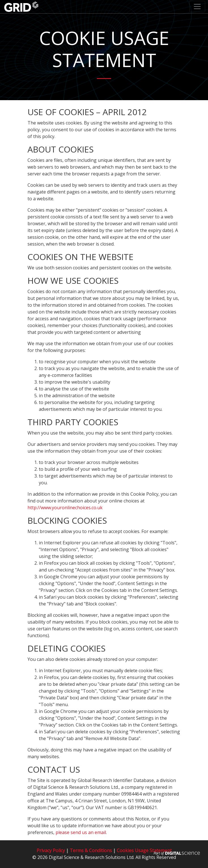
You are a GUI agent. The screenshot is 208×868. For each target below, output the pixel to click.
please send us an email (81, 832)
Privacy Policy (51, 850)
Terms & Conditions (91, 850)
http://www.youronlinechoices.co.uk (65, 508)
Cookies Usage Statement (144, 850)
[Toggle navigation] (197, 7)
